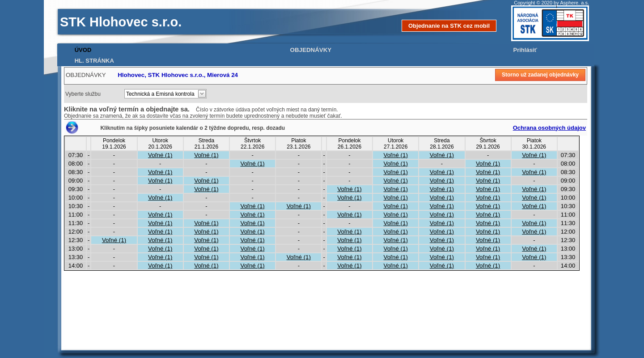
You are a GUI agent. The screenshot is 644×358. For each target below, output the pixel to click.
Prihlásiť (525, 50)
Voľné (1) (160, 155)
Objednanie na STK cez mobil (449, 26)
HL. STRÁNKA (94, 61)
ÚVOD (83, 50)
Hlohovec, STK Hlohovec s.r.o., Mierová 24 (178, 75)
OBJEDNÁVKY (311, 50)
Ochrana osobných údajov (549, 128)
